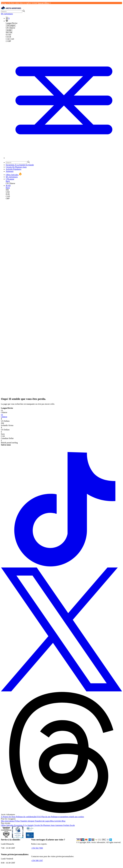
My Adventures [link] (7, 14)
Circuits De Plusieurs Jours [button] (16, 167)
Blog (63, 821)
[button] (7, 21)
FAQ (39, 817)
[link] (64, 190)
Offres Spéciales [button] (14, 175)
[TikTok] (61, 566)
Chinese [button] (61, 411)
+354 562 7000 (37, 848)
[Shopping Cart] (8, 18)
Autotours (59, 825)
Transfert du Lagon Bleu (45, 821)
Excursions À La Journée (24, 825)
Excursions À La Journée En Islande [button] (20, 165)
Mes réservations (8, 821)
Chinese (61, 416)
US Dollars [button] (61, 420)
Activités (58, 821)
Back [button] (8, 181)
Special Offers (44, 3)
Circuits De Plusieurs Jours (45, 825)
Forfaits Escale (69, 825)
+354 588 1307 (37, 860)
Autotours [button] (10, 171)
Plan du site (46, 817)
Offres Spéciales (8, 825)
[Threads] (61, 812)
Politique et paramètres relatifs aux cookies (67, 817)
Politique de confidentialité (26, 817)
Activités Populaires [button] (14, 169)
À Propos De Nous (8, 817)
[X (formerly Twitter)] (61, 691)
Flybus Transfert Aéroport (25, 821)
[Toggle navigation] (64, 158)
